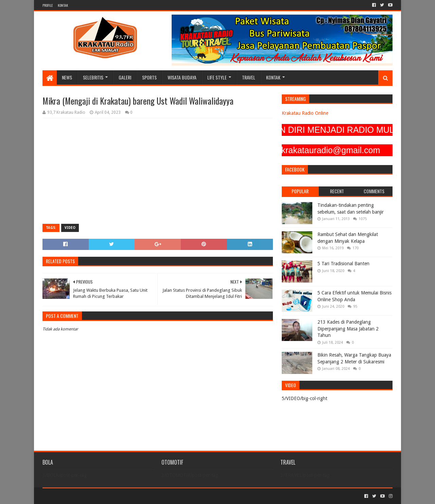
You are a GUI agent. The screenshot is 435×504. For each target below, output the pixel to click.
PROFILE (48, 5)
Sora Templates (80, 496)
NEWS (67, 77)
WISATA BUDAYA (182, 77)
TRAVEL (249, 77)
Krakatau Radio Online (305, 113)
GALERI (125, 77)
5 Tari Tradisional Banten (343, 264)
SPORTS (149, 77)
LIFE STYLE (217, 77)
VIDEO (70, 228)
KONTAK (63, 5)
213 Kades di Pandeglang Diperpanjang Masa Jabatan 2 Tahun (348, 329)
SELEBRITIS (93, 77)
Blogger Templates (119, 496)
